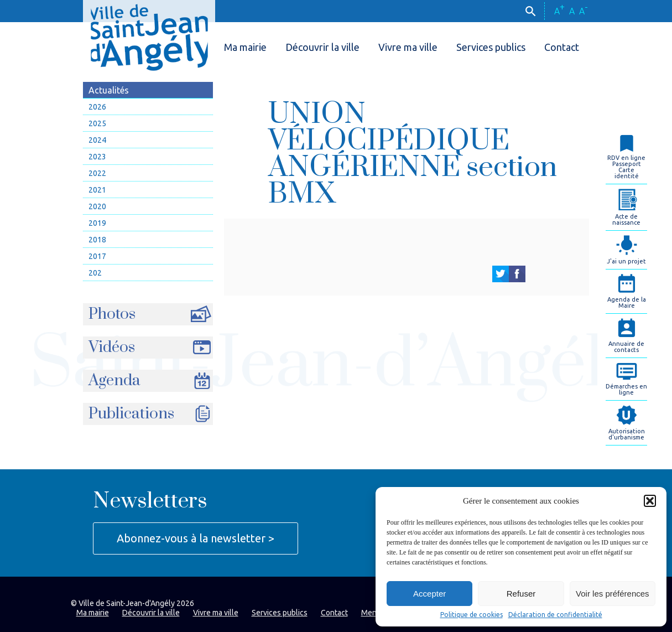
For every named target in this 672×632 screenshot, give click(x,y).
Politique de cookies (472, 615)
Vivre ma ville (408, 47)
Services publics (491, 47)
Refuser (521, 594)
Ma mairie (245, 47)
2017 (97, 256)
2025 (97, 123)
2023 (97, 157)
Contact (562, 47)
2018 (97, 240)
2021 (97, 190)
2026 (97, 107)
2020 (97, 206)
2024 (97, 140)
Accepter (429, 594)
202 (95, 273)
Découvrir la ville (322, 47)
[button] (650, 501)
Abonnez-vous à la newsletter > (196, 538)
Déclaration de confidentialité (555, 615)
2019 (97, 223)
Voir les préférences (613, 594)
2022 (97, 173)
